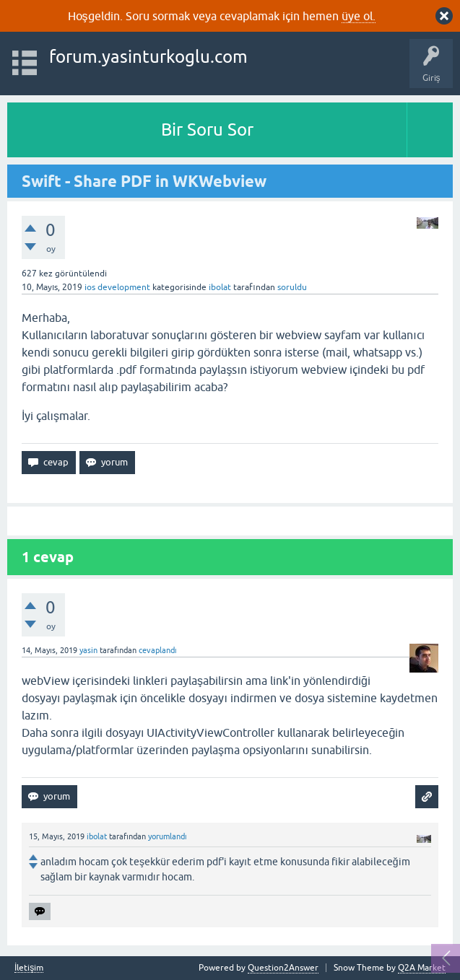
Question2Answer (283, 968)
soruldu (292, 287)
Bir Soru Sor (207, 130)
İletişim (29, 968)
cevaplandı (158, 650)
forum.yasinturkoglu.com (148, 57)
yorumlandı (168, 836)
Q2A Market (422, 968)
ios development (117, 287)
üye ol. (359, 16)
